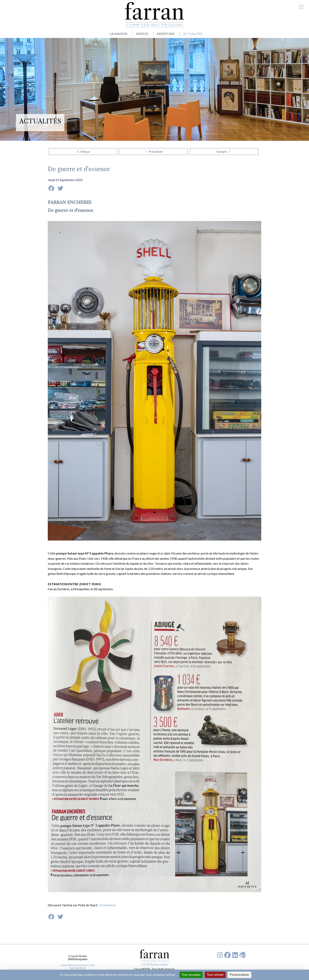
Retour (83, 151)
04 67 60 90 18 (78, 968)
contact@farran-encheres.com (78, 965)
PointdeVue (108, 905)
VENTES (142, 34)
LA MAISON (119, 34)
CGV (144, 964)
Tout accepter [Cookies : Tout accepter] (191, 975)
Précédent (154, 151)
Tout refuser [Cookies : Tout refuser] (215, 975)
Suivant (224, 151)
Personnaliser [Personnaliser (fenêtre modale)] (239, 975)
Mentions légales (159, 964)
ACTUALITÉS (193, 34)
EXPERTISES (166, 34)
